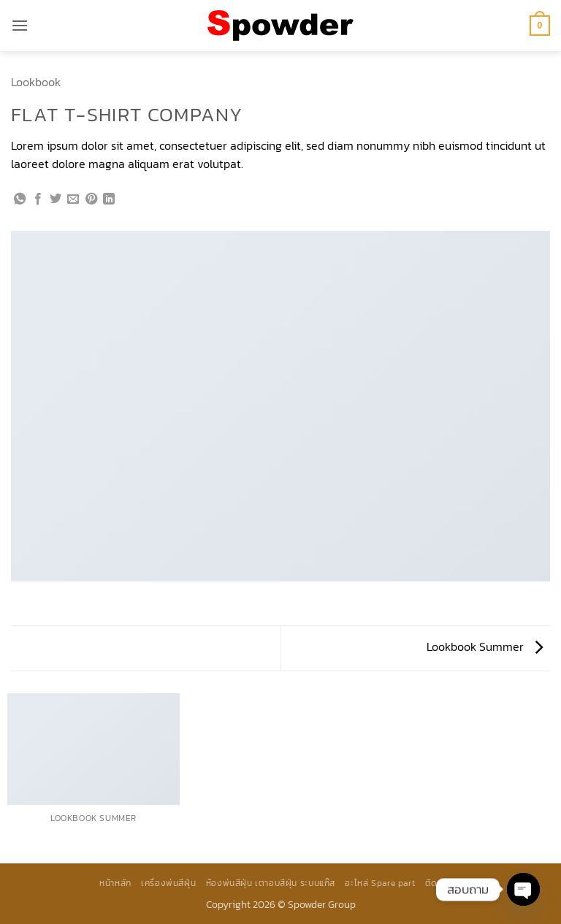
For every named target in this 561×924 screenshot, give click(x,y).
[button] (20, 25)
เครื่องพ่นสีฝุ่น (168, 883)
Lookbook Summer (485, 646)
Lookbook (36, 82)
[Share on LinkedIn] (109, 199)
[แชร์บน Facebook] (38, 199)
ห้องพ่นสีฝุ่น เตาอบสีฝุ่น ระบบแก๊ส (271, 883)
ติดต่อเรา (443, 883)
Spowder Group (322, 904)
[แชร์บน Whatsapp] (20, 199)
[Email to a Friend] (73, 199)
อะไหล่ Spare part (380, 883)
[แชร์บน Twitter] (56, 199)
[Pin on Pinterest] (91, 199)
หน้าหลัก (115, 883)
